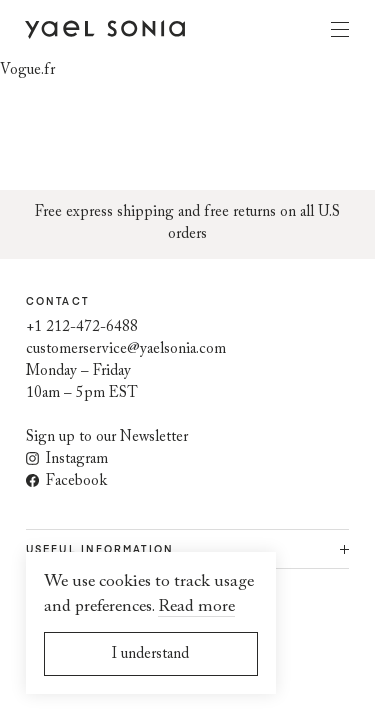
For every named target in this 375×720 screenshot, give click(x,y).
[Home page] (105, 28)
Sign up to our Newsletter (107, 437)
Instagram (67, 459)
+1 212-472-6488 (82, 327)
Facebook (66, 481)
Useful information (100, 549)
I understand (150, 654)
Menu (340, 29)
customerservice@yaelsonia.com (126, 349)
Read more (196, 607)
